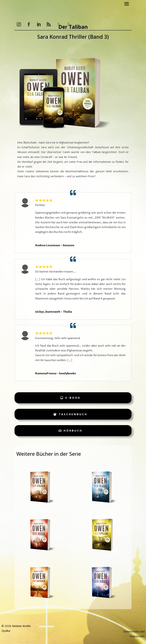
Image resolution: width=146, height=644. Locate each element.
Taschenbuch (73, 414)
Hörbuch (73, 430)
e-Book (73, 398)
